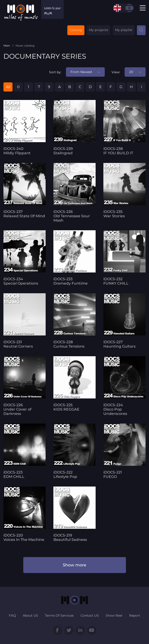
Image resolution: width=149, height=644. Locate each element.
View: (116, 72)
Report (135, 615)
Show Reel (114, 615)
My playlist (124, 30)
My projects (99, 30)
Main (7, 46)
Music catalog (25, 46)
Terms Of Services (59, 615)
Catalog (76, 30)
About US (30, 615)
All (8, 87)
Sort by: (55, 72)
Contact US (90, 615)
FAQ (12, 615)
